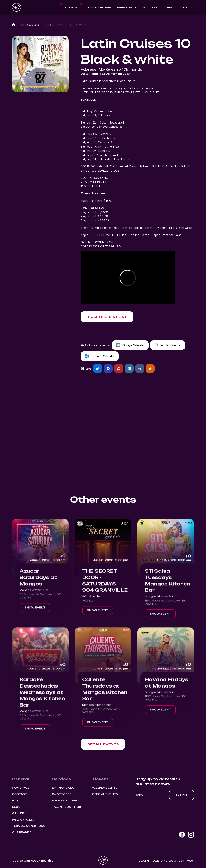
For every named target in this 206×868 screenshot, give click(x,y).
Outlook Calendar (103, 356)
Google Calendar (134, 345)
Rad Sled (47, 860)
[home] (17, 8)
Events (71, 8)
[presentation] (164, 811)
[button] (127, 8)
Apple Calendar (171, 345)
